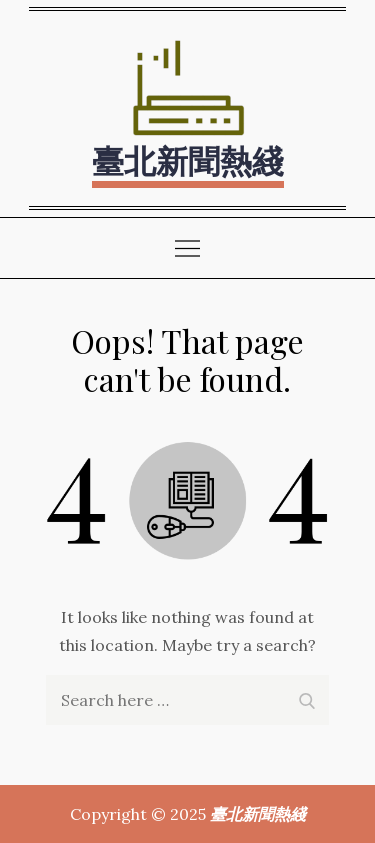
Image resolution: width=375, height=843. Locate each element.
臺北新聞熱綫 (188, 159)
